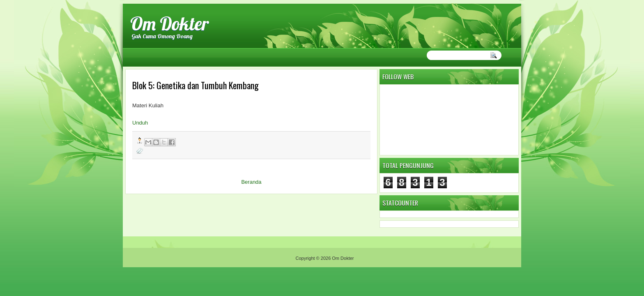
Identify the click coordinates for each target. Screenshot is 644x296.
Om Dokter (170, 23)
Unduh (140, 123)
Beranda (251, 182)
